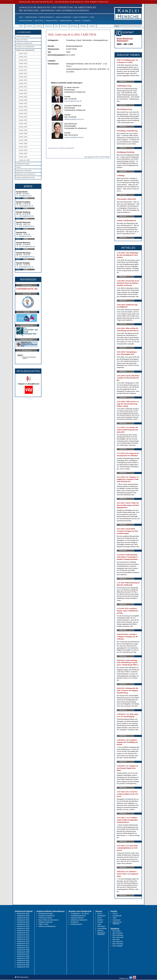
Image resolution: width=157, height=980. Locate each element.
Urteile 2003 (23, 117)
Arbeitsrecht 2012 (23, 943)
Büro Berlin (116, 931)
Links (99, 924)
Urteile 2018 (23, 67)
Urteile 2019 (23, 64)
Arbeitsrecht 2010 (23, 948)
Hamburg (39, 26)
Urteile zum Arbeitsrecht (80, 17)
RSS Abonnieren (22, 977)
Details (26, 198)
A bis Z (100, 914)
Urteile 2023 (23, 53)
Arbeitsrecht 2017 (23, 933)
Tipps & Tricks (39, 21)
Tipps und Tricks (22, 40)
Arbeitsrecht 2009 (23, 950)
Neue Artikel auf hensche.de (48, 920)
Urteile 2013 (23, 84)
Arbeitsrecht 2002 (23, 965)
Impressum (116, 920)
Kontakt (100, 922)
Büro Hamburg (118, 935)
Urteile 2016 (23, 74)
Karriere (100, 920)
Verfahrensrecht (76, 924)
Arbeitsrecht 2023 (23, 920)
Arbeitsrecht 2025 (23, 916)
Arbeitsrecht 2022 (23, 922)
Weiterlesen (123, 82)
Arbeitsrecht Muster (52, 21)
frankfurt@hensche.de (26, 206)
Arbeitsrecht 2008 (23, 952)
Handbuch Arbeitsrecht (46, 17)
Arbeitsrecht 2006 (23, 956)
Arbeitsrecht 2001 (23, 967)
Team (114, 918)
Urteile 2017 (23, 70)
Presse (92, 17)
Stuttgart (83, 26)
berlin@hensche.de (25, 196)
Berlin (21, 26)
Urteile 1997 (23, 137)
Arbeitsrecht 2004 (23, 961)
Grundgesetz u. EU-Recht (80, 914)
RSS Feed (101, 926)
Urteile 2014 (23, 80)
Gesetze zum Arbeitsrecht (63, 17)
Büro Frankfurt (118, 933)
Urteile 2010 (23, 94)
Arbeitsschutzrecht (77, 918)
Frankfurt (29, 26)
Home (21, 17)
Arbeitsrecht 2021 (23, 924)
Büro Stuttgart (117, 946)
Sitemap (100, 931)
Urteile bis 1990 (24, 160)
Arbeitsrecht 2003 (23, 963)
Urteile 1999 (23, 130)
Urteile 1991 (23, 157)
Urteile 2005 (23, 110)
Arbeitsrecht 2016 (23, 935)
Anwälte (92, 26)
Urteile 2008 (23, 100)
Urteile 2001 (23, 124)
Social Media (102, 929)
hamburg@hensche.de (26, 216)
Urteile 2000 (23, 127)
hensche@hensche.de (73, 101)
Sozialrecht (75, 922)
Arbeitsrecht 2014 (23, 939)
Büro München (118, 942)
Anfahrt (18, 198)
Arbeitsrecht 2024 (23, 918)
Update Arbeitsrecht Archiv (25, 178)
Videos (18, 167)
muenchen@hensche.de (27, 247)
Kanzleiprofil (86, 21)
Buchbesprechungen (46, 914)
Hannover (48, 26)
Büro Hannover (118, 937)
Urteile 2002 (23, 120)
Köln (56, 26)
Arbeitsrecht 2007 (23, 954)
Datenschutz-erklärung (117, 923)
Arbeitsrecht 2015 (23, 937)
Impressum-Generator (26, 21)
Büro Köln (116, 939)
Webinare (77, 21)
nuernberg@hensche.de (27, 257)
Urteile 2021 (23, 57)
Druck (100, 918)
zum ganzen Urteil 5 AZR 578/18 (97, 157)
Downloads (101, 916)
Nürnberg (74, 26)
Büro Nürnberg (118, 944)
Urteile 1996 (23, 140)
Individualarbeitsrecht (78, 916)
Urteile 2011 (23, 90)
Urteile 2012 (23, 87)
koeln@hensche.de (25, 236)
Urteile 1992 (23, 154)
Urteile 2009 (23, 97)
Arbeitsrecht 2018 (23, 931)
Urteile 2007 (23, 104)
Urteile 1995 (23, 144)
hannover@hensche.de (26, 226)
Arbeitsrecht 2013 (23, 941)
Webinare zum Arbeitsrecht (26, 174)
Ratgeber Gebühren (66, 21)
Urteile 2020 (23, 60)
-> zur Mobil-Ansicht (24, 32)
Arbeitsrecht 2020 (23, 926)
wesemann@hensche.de (74, 137)
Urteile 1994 (23, 147)
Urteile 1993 (23, 150)
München (64, 26)
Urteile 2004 (23, 114)
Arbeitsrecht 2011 (23, 946)
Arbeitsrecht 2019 (23, 929)
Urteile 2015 (23, 77)
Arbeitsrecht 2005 (23, 958)
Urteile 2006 (23, 107)
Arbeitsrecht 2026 (23, 914)
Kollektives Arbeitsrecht (79, 920)
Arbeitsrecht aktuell (31, 17)
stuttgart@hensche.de (26, 267)
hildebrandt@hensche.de (74, 119)
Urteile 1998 (23, 134)
